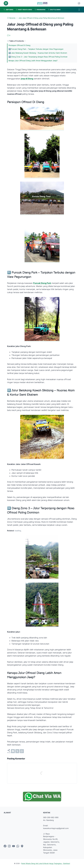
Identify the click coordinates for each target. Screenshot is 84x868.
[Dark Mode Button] (79, 3)
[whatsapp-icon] (18, 846)
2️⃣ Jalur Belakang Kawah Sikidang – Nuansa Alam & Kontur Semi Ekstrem (38, 53)
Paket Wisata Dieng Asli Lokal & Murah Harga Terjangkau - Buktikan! (46, 863)
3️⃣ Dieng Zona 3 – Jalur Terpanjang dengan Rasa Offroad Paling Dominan (38, 57)
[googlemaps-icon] (22, 846)
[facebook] (13, 751)
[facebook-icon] (5, 846)
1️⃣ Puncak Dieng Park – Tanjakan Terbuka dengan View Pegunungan (36, 49)
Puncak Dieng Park (42, 283)
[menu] (6, 3)
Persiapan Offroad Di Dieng (19, 45)
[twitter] (17, 751)
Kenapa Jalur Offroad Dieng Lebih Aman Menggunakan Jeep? (33, 61)
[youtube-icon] (14, 846)
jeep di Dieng (27, 79)
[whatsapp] (22, 751)
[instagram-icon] (9, 846)
